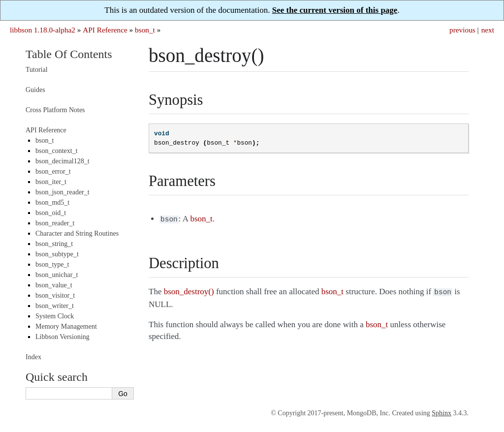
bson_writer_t (55, 306)
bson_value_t (54, 285)
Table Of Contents (69, 54)
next (488, 30)
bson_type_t (52, 264)
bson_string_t (54, 244)
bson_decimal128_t (63, 161)
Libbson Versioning (63, 337)
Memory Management (66, 326)
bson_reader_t (55, 223)
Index (33, 357)
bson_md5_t (52, 202)
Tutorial (37, 70)
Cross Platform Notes (55, 110)
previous (462, 30)
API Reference (105, 30)
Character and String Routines (77, 233)
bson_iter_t (51, 182)
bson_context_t (57, 151)
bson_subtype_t (57, 254)
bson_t (145, 30)
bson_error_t (53, 171)
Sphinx (441, 413)
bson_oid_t (51, 213)
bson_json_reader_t (63, 192)
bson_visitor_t (55, 295)
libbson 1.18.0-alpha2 (43, 30)
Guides (35, 90)
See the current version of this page (335, 10)
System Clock (55, 316)
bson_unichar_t (57, 275)
